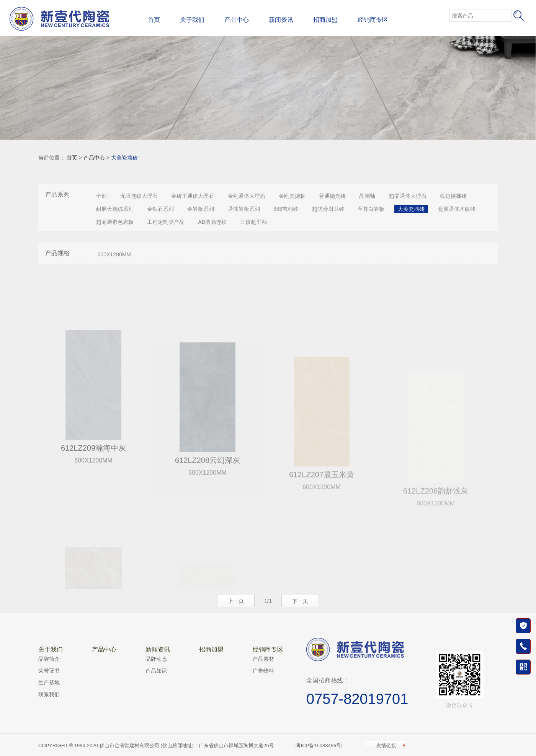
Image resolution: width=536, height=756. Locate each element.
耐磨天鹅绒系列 (115, 209)
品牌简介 (49, 659)
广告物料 (263, 671)
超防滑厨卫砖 (328, 209)
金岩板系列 (201, 209)
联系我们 (49, 694)
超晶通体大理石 (408, 196)
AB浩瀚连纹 (212, 222)
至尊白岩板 (371, 209)
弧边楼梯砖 (453, 196)
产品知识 (156, 671)
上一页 (236, 601)
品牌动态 (156, 659)
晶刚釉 (367, 196)
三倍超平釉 (253, 222)
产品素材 (263, 659)
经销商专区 (373, 20)
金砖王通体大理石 (193, 196)
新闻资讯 (281, 20)
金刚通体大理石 (247, 196)
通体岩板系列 (244, 209)
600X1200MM (114, 254)
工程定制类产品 (166, 222)
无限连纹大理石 (139, 196)
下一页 (300, 601)
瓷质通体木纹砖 (457, 209)
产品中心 (237, 20)
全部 (101, 196)
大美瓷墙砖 (124, 158)
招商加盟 (325, 20)
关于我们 (192, 20)
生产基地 (49, 683)
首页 (154, 20)
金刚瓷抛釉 (292, 196)
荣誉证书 (49, 671)
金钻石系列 (160, 209)
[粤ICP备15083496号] (319, 745)
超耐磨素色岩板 (115, 222)
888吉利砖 (286, 209)
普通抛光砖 (332, 196)
